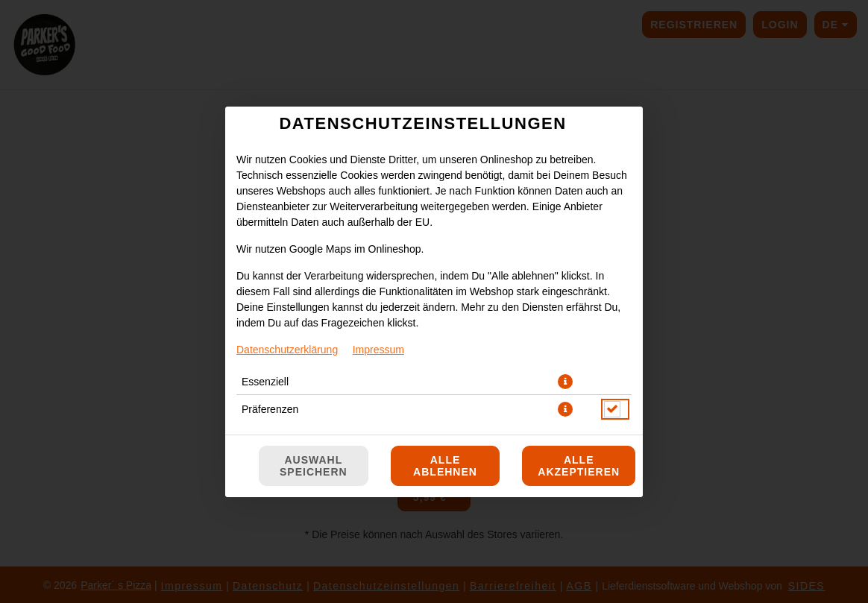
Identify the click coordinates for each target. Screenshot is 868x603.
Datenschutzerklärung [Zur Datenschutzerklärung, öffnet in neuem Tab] (287, 350)
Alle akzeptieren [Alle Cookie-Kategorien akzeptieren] (579, 466)
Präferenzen (270, 409)
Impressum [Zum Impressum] (378, 350)
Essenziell (265, 382)
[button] (565, 382)
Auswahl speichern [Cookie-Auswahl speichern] (314, 466)
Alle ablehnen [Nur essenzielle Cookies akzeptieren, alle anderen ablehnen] (445, 466)
